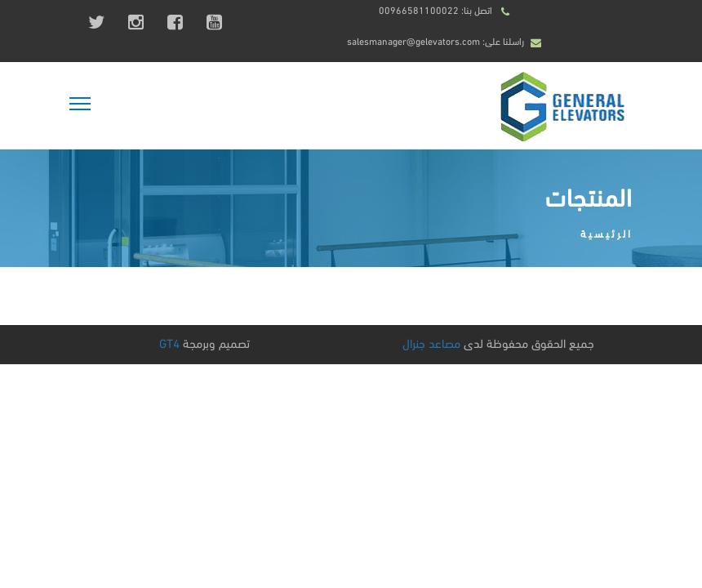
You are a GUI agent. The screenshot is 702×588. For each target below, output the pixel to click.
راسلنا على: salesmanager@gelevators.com (435, 40)
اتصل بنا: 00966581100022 (435, 9)
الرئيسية (606, 233)
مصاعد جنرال (431, 342)
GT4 (169, 342)
